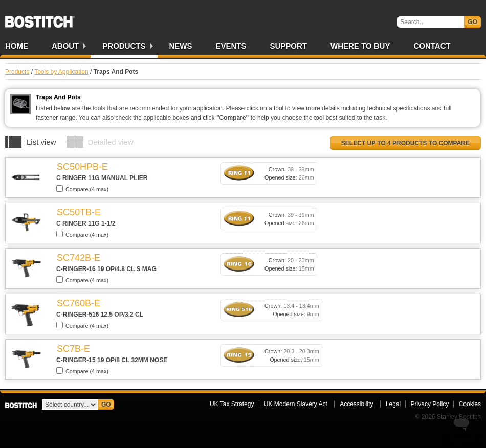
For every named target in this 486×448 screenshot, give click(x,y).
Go (472, 22)
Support (289, 46)
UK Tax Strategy (232, 404)
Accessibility (356, 404)
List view (41, 142)
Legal (393, 404)
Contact (432, 46)
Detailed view (111, 142)
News (181, 46)
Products (124, 46)
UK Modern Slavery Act (296, 404)
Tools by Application (61, 72)
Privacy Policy (430, 404)
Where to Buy (360, 46)
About (65, 46)
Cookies (470, 404)
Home (17, 46)
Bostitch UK (40, 18)
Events (231, 46)
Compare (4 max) (82, 189)
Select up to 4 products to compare (405, 143)
